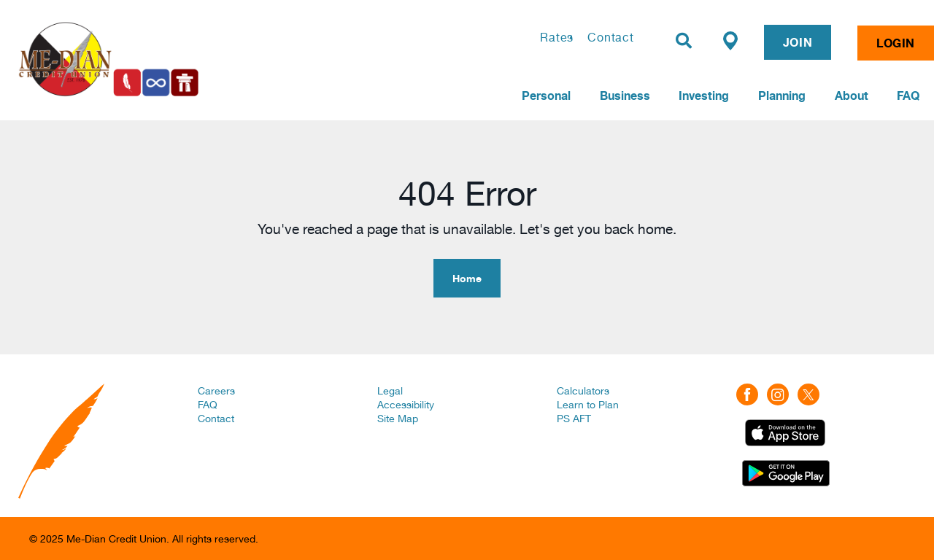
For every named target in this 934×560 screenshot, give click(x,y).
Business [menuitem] (625, 96)
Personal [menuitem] (546, 96)
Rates (557, 38)
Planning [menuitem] (782, 96)
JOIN (798, 42)
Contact (611, 38)
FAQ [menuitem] (908, 96)
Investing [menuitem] (704, 96)
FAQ (208, 405)
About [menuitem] (852, 96)
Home (467, 278)
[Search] (684, 41)
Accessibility (406, 405)
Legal (390, 391)
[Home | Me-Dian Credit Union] (186, 59)
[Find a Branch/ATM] (730, 40)
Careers (216, 391)
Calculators (583, 391)
